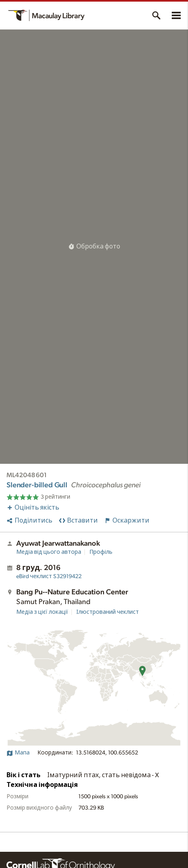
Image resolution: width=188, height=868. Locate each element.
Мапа (18, 753)
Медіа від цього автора (49, 552)
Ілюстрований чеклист (108, 612)
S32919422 (49, 577)
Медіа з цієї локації (42, 612)
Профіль (101, 552)
